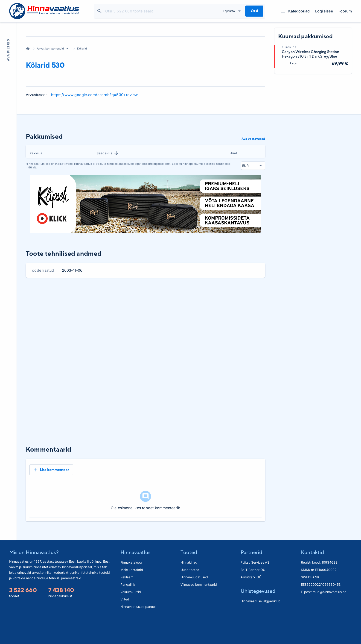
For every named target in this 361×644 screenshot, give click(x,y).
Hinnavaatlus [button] (135, 579)
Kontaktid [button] (312, 579)
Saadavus (108, 195)
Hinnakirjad (189, 589)
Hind (233, 195)
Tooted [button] (189, 579)
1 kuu (206, 335)
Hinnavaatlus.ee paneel (138, 633)
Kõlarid (82, 90)
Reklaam (127, 603)
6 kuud (242, 335)
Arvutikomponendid (50, 90)
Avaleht (28, 90)
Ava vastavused (253, 180)
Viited (125, 625)
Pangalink (128, 611)
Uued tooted (190, 596)
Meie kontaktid (132, 596)
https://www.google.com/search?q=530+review (94, 136)
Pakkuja (36, 195)
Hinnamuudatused (194, 603)
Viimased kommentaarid (199, 611)
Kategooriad (295, 11)
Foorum (345, 11)
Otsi (99, 11)
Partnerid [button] (251, 579)
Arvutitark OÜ (251, 603)
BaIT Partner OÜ (253, 596)
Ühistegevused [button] (258, 617)
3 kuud (223, 335)
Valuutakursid (131, 618)
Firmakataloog (131, 589)
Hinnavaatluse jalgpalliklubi (261, 627)
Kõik (258, 335)
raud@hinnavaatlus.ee (329, 618)
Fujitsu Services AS (255, 589)
